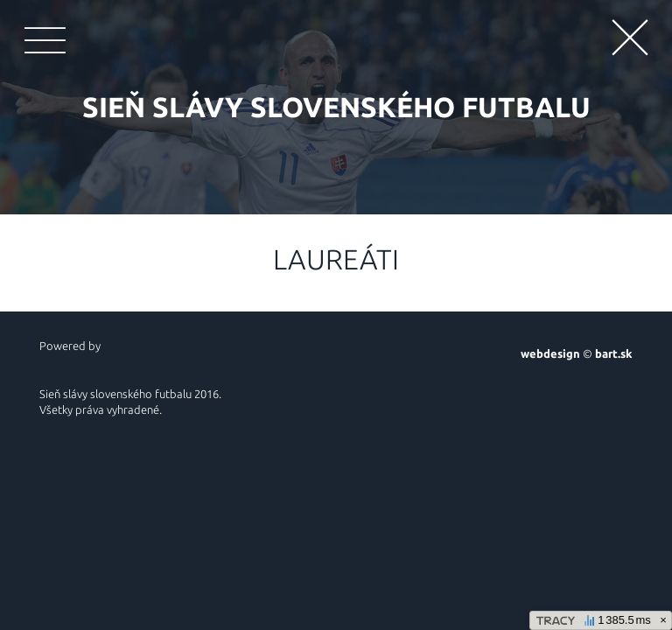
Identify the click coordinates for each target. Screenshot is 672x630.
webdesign (550, 353)
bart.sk (614, 353)
